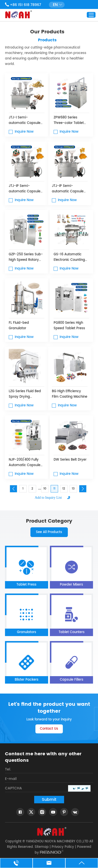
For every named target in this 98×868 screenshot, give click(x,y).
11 (54, 489)
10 (45, 489)
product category (49, 521)
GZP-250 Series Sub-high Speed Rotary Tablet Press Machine (26, 257)
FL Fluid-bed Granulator (19, 326)
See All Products (49, 532)
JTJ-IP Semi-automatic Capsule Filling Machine (25, 189)
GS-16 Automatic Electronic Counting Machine (69, 257)
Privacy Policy (63, 847)
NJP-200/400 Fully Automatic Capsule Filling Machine (25, 463)
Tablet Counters (72, 632)
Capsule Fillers (72, 680)
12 (64, 489)
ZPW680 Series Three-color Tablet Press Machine (69, 120)
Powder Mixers (71, 585)
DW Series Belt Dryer (70, 460)
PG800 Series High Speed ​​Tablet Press (69, 326)
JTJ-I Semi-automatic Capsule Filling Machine (25, 120)
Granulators (27, 632)
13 (73, 489)
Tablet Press (26, 585)
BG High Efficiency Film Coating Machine (70, 394)
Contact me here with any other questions (43, 757)
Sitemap (42, 847)
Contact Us (49, 729)
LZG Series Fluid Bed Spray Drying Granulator (25, 394)
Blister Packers (27, 680)
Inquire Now (24, 132)
